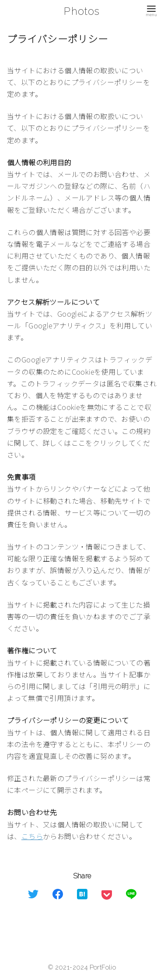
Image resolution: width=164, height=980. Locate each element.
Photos (82, 11)
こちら (32, 836)
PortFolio (103, 967)
